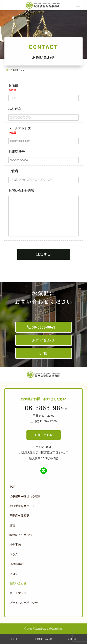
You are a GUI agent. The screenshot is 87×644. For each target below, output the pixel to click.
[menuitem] (43, 487)
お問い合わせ (43, 340)
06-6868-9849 (43, 327)
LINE (44, 353)
